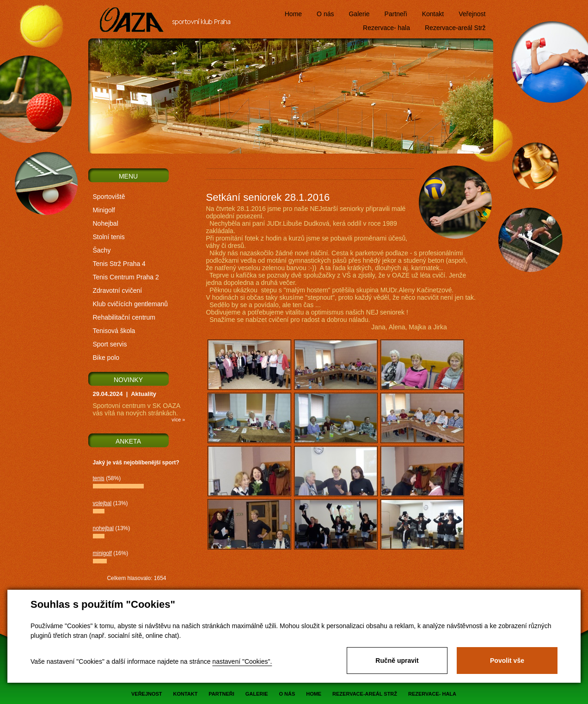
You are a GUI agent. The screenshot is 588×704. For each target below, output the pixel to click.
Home (293, 14)
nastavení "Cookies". (242, 661)
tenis (99, 478)
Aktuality (144, 394)
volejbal (102, 503)
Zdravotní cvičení (118, 290)
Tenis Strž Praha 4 (119, 264)
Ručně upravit (397, 661)
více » (178, 420)
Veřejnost (472, 14)
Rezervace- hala (386, 28)
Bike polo (106, 358)
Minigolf (104, 210)
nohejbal (103, 528)
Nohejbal (106, 223)
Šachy (102, 250)
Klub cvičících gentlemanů (131, 304)
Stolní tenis (109, 237)
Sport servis (110, 344)
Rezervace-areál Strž (455, 28)
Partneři (396, 14)
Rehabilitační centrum (124, 317)
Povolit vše (507, 661)
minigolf (102, 553)
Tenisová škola (114, 331)
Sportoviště (109, 197)
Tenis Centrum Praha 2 (126, 277)
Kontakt (433, 14)
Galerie (359, 14)
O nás (325, 14)
